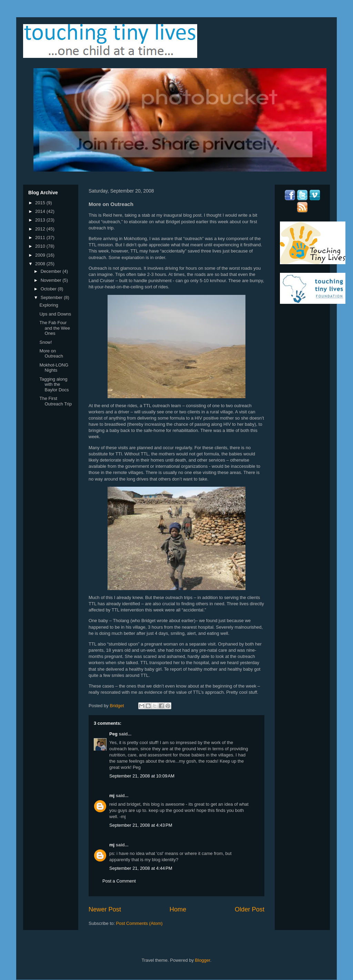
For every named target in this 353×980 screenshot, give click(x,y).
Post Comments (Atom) (139, 923)
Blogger (203, 960)
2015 (41, 203)
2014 (41, 211)
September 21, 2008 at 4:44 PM (141, 868)
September (52, 297)
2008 (41, 264)
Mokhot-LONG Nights (54, 368)
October (49, 289)
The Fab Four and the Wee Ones (54, 328)
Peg (113, 734)
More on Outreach (51, 354)
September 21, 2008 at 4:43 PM (141, 825)
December (52, 271)
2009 (41, 255)
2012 (41, 229)
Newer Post (105, 909)
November (52, 280)
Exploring (49, 305)
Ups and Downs (55, 314)
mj (112, 796)
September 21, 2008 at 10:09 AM (142, 776)
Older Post (250, 909)
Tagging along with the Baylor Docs (54, 384)
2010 (41, 246)
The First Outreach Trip (56, 401)
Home (178, 909)
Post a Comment (119, 881)
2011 (41, 238)
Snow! (46, 342)
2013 (41, 220)
